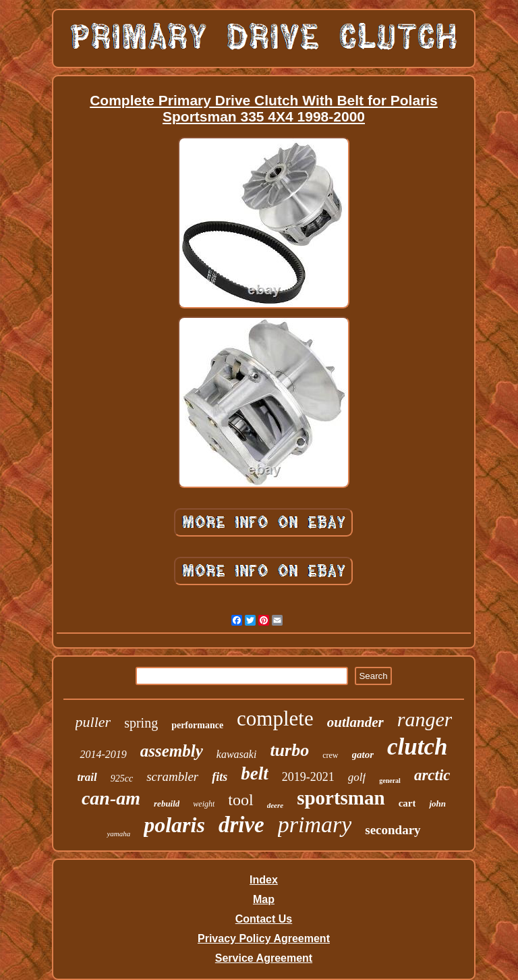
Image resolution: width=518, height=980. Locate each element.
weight (204, 804)
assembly (172, 751)
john (437, 804)
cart (407, 803)
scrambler (172, 777)
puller (93, 722)
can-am (111, 798)
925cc (122, 779)
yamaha (118, 834)
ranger (425, 719)
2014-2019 (103, 754)
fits (220, 777)
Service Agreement (264, 958)
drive (241, 825)
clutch (417, 747)
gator (363, 755)
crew (330, 755)
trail (87, 777)
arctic (432, 775)
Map (264, 899)
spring (141, 723)
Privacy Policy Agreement (264, 938)
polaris (174, 825)
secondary (393, 830)
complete (275, 718)
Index (264, 880)
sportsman (341, 798)
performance (197, 725)
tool (240, 800)
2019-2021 (308, 777)
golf (357, 777)
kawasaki (237, 754)
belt (255, 773)
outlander (355, 722)
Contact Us (264, 919)
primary (315, 824)
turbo (289, 750)
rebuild (167, 804)
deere (275, 805)
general (390, 781)
